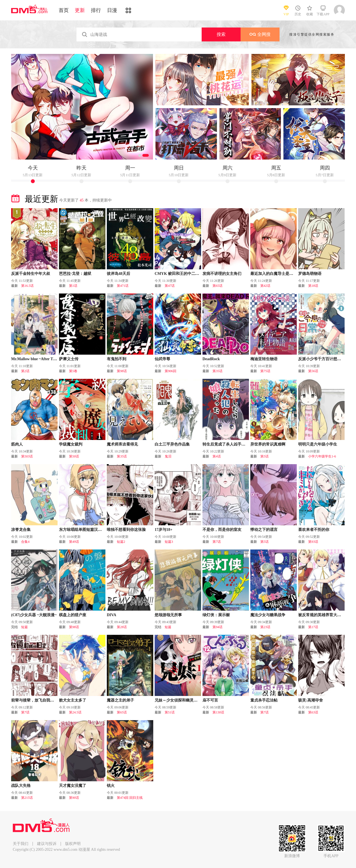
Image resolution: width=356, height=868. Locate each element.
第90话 (74, 798)
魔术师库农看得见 (122, 444)
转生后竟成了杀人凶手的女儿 (228, 444)
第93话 (313, 542)
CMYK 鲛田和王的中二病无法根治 (185, 274)
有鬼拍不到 (117, 359)
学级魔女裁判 (71, 444)
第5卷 (73, 371)
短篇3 (169, 542)
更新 (80, 10)
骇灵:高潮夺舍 (311, 700)
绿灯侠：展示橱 (216, 615)
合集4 (25, 542)
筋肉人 (17, 444)
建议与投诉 (47, 844)
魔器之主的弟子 (120, 700)
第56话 (313, 371)
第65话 (217, 286)
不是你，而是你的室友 (222, 530)
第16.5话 (27, 286)
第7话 (217, 542)
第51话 (170, 712)
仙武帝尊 (162, 359)
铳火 (111, 786)
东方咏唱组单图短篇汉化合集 (84, 530)
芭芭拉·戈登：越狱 (75, 274)
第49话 (74, 542)
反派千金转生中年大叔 (31, 274)
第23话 (265, 627)
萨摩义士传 (69, 359)
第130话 (218, 712)
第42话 (265, 286)
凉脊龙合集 (21, 530)
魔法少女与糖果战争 (268, 615)
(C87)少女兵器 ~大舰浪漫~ (34, 615)
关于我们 (21, 844)
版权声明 (73, 844)
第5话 (264, 456)
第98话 (122, 371)
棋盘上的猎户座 (73, 615)
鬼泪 (168, 456)
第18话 (313, 286)
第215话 (27, 798)
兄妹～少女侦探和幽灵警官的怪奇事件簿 (190, 700)
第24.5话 (75, 712)
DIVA (112, 615)
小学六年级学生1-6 (322, 456)
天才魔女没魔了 (73, 786)
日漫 (112, 10)
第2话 (25, 371)
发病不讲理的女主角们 (222, 274)
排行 (96, 10)
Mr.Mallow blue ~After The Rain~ (39, 359)
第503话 (27, 456)
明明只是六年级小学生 (318, 444)
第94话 (217, 627)
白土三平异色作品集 (172, 444)
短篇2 (121, 542)
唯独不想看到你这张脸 (126, 530)
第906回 (170, 371)
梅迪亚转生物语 (264, 359)
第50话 (74, 456)
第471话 (123, 286)
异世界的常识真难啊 (268, 444)
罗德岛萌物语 (310, 274)
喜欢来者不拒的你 (314, 530)
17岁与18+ (164, 530)
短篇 (24, 627)
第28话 (122, 627)
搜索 (221, 34)
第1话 (73, 286)
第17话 (313, 627)
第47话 (170, 286)
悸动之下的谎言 (264, 530)
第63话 (313, 712)
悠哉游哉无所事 (168, 615)
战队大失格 (21, 786)
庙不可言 (210, 700)
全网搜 (260, 34)
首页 (64, 10)
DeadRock (211, 359)
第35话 (217, 371)
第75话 (265, 371)
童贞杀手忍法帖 (264, 700)
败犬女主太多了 (73, 700)
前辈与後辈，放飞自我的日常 (36, 700)
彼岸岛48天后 (118, 274)
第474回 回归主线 (130, 798)
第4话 (217, 456)
